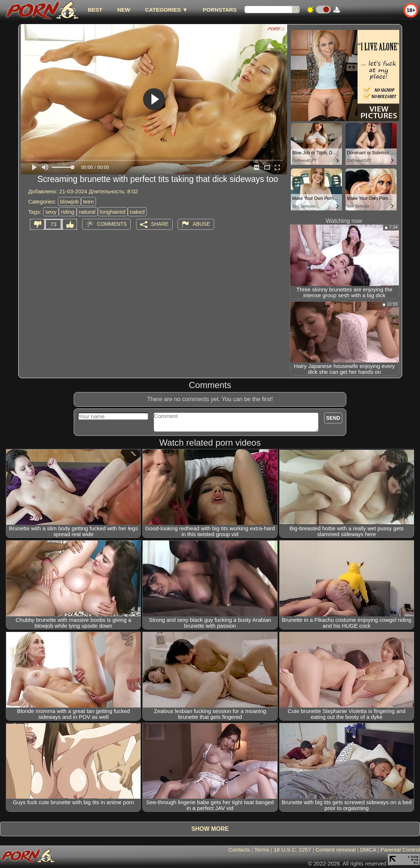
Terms (262, 850)
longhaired (113, 212)
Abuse (201, 224)
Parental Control (400, 850)
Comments (112, 224)
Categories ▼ (166, 10)
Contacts (239, 850)
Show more (210, 829)
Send (333, 418)
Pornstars (220, 10)
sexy (51, 212)
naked (137, 212)
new (124, 10)
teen (88, 201)
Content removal (336, 850)
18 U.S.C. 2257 (292, 850)
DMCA (368, 850)
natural (87, 212)
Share (160, 224)
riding (68, 212)
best (95, 10)
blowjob (70, 201)
